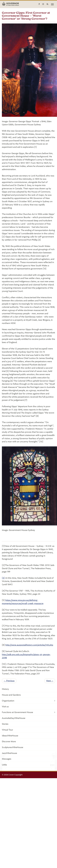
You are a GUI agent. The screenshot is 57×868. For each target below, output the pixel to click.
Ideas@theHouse (10, 736)
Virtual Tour (7, 730)
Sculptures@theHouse (12, 747)
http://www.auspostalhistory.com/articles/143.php (29, 645)
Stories (5, 724)
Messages (7, 759)
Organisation (28, 701)
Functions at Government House (28, 712)
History (5, 689)
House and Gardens (11, 695)
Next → (50, 681)
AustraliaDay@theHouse (14, 718)
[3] (3, 578)
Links (4, 765)
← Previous (9, 681)
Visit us (5, 707)
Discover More (9, 741)
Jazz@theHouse (9, 753)
